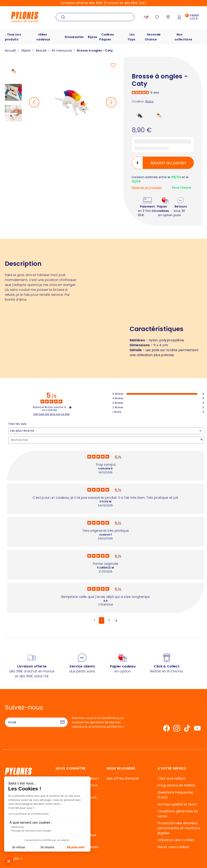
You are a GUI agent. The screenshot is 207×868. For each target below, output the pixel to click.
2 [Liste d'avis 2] (109, 620)
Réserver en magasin (147, 188)
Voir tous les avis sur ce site (51, 414)
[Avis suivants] (116, 621)
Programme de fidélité (176, 785)
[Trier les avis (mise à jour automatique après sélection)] (106, 431)
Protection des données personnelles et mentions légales (179, 828)
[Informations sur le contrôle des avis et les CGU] (70, 407)
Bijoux (93, 37)
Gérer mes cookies (173, 847)
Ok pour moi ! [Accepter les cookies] (41, 847)
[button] (9, 861)
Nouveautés (74, 37)
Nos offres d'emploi (123, 778)
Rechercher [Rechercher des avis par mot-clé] (104, 440)
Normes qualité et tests (177, 804)
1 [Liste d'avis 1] (102, 620)
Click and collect (171, 778)
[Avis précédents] (95, 620)
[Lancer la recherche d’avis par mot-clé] (202, 440)
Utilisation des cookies (176, 840)
